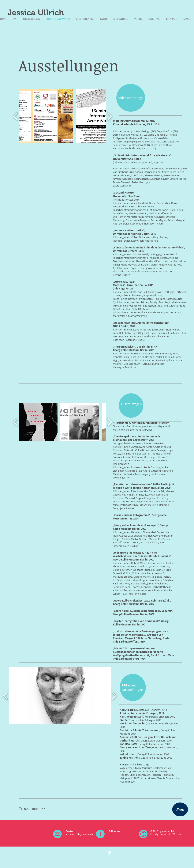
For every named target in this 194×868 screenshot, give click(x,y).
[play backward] (16, 116)
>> (43, 809)
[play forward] (110, 116)
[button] (46, 116)
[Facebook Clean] (110, 853)
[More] (180, 809)
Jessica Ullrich (36, 13)
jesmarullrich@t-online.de (79, 834)
